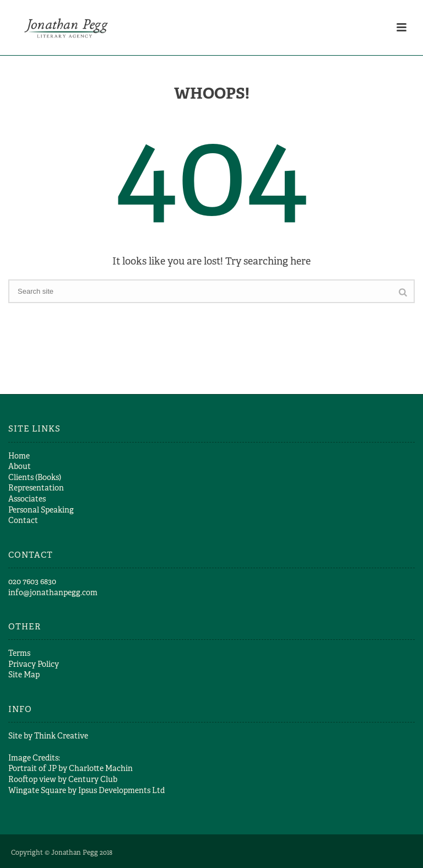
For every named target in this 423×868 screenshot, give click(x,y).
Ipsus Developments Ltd (121, 790)
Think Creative (61, 736)
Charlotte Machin (101, 768)
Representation (36, 488)
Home (19, 456)
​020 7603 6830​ (32, 581)
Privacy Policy (34, 664)
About (20, 466)
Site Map (24, 675)
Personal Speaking (41, 510)
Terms (19, 653)
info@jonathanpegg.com (53, 592)
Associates (27, 499)
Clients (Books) (35, 477)
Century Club (93, 779)
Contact (23, 520)
